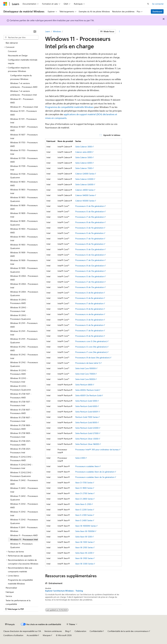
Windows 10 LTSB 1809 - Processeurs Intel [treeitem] (21, 435)
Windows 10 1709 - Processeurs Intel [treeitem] (24, 168)
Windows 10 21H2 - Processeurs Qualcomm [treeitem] (24, 364)
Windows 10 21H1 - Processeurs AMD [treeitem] (24, 325)
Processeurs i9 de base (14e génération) (92, 358)
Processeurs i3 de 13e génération (90, 271)
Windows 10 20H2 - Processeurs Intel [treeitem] (19, 309)
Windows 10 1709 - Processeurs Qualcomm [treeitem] (24, 176)
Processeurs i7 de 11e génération (89, 239)
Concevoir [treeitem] (12, 51)
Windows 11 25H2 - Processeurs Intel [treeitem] (24, 514)
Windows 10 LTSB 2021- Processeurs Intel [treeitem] (21, 451)
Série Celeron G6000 (84, 184)
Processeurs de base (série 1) (88, 363)
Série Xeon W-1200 (84, 537)
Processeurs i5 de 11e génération (89, 233)
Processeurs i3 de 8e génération (89, 293)
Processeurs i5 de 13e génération (90, 276)
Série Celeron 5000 (84, 157)
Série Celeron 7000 (84, 168)
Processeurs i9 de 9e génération (89, 336)
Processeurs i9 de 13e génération (90, 287)
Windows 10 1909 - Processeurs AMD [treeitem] (24, 254)
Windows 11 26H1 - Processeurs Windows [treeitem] (24, 529)
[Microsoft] (5, 4)
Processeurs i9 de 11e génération (89, 244)
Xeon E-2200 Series (84, 510)
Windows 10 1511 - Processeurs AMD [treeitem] (24, 113)
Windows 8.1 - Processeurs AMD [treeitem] (22, 101)
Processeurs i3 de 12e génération (90, 249)
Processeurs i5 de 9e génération (89, 325)
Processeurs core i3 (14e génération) (91, 341)
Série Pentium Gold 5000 (86, 401)
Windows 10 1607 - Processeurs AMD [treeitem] (24, 129)
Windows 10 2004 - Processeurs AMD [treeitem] (24, 278)
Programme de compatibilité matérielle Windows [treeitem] (20, 582)
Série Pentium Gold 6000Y (87, 412)
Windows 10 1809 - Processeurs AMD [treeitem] (24, 207)
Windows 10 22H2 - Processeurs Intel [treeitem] (19, 380)
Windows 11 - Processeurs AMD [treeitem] (24, 535)
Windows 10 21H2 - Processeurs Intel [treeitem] (24, 356)
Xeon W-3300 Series (84, 564)
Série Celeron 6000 (84, 163)
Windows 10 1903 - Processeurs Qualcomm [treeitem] (24, 246)
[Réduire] (35, 31)
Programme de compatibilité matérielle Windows (69, 107)
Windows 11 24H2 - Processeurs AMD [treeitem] (24, 482)
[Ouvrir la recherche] (148, 4)
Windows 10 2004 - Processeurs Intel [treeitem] (24, 286)
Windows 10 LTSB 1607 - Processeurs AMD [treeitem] (21, 411)
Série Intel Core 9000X (85, 379)
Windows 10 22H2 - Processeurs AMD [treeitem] (19, 372)
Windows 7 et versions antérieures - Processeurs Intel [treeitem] (23, 93)
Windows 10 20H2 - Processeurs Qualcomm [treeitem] (21, 317)
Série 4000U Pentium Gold (87, 390)
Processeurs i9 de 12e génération (90, 266)
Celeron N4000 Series (85, 195)
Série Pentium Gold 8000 (86, 422)
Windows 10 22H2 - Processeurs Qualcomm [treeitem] (21, 388)
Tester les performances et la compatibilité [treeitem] (18, 602)
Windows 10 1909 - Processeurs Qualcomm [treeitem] (24, 270)
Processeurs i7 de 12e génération (90, 260)
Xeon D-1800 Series (84, 488)
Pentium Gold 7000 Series (87, 417)
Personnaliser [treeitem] (11, 588)
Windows (57, 31)
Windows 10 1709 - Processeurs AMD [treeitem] (24, 160)
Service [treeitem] (9, 596)
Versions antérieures (53, 631)
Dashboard (157, 11)
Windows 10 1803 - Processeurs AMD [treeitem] (24, 184)
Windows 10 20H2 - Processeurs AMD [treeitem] (19, 301)
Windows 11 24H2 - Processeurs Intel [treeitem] (24, 490)
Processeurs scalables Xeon (87, 466)
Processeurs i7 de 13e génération (90, 282)
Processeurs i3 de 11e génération (89, 228)
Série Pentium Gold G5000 (87, 428)
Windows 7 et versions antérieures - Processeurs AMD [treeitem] (24, 85)
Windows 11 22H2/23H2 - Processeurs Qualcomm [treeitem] (21, 474)
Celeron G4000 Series (85, 174)
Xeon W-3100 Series (84, 558)
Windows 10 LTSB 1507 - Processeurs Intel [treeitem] (21, 403)
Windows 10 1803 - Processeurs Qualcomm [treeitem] (24, 199)
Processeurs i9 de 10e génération (90, 222)
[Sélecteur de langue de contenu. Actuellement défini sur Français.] (10, 624)
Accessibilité (32, 635)
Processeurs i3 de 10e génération (90, 206)
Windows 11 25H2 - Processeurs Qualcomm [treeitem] (24, 521)
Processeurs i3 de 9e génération (89, 320)
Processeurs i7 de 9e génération (89, 330)
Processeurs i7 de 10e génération (90, 217)
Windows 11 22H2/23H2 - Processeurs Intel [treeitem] (21, 466)
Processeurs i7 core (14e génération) (91, 352)
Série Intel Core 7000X (85, 374)
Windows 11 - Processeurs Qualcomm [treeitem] (21, 546)
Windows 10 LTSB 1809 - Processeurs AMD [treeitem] (21, 427)
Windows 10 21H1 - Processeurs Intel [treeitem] (24, 333)
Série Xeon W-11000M (85, 531)
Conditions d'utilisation (13, 635)
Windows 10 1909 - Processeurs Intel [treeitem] (24, 262)
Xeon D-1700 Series (84, 483)
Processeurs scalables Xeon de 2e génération (95, 472)
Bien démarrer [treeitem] (12, 43)
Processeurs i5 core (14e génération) (91, 347)
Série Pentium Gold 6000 (86, 406)
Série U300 (80, 458)
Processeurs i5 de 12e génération (90, 255)
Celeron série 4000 (83, 152)
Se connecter (158, 4)
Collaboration (80, 631)
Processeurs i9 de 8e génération (89, 309)
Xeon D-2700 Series (84, 493)
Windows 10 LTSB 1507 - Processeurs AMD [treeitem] (21, 396)
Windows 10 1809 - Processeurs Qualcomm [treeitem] (24, 223)
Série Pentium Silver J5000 (87, 439)
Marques (47, 635)
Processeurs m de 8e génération (89, 314)
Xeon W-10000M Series (86, 526)
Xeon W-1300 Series (84, 542)
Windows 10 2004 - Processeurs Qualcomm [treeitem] (24, 294)
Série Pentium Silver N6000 (87, 444)
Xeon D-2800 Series (84, 499)
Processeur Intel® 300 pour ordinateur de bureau (97, 449)
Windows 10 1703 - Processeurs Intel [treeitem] (24, 152)
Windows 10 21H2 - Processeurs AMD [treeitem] (24, 349)
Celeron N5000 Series (85, 201)
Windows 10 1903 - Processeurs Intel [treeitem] (24, 239)
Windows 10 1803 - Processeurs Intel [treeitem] (24, 191)
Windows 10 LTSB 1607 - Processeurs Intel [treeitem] (21, 419)
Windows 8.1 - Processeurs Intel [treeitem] (24, 107)
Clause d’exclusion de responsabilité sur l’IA (22, 631)
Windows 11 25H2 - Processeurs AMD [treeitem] (24, 506)
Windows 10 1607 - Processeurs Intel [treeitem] (24, 136)
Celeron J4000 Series (84, 190)
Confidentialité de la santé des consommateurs (128, 631)
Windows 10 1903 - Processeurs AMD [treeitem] (24, 231)
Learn (48, 31)
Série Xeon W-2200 (84, 553)
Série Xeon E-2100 (83, 504)
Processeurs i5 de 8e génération (89, 298)
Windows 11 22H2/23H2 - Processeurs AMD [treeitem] (21, 459)
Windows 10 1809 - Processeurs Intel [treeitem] (24, 215)
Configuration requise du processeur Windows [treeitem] (21, 77)
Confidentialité (96, 631)
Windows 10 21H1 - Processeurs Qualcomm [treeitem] (24, 341)
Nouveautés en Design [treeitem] (18, 55)
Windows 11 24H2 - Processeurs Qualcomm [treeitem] (24, 498)
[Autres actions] (119, 31)
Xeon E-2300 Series (84, 515)
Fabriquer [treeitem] (10, 592)
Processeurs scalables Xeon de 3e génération (95, 477)
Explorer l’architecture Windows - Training (64, 591)
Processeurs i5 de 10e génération (90, 211)
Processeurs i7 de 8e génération (89, 303)
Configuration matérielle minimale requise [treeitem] (23, 62)
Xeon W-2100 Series (84, 547)
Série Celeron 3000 (84, 147)
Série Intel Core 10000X (85, 368)
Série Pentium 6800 (84, 385)
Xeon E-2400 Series (84, 520)
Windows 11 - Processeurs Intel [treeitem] (24, 539)
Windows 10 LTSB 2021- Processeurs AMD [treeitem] (21, 443)
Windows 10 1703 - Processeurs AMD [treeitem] (24, 144)
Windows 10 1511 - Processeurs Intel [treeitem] (24, 121)
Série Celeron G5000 (84, 179)
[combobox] (21, 37)
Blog (67, 631)
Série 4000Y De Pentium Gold (88, 395)
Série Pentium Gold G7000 (87, 433)
